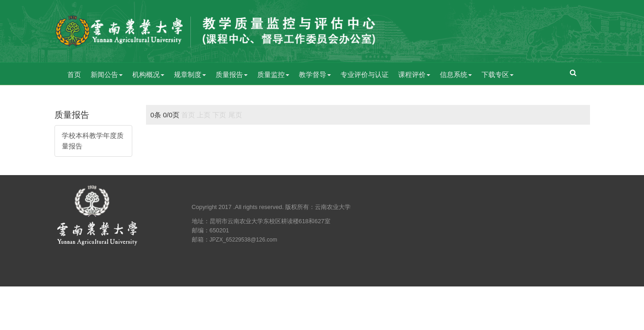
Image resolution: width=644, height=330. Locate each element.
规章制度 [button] (190, 74)
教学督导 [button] (315, 74)
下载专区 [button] (498, 74)
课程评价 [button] (414, 74)
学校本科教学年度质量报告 (93, 141)
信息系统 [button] (456, 74)
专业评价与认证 (365, 74)
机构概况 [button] (148, 74)
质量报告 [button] (232, 74)
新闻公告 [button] (107, 74)
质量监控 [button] (273, 74)
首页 (74, 74)
